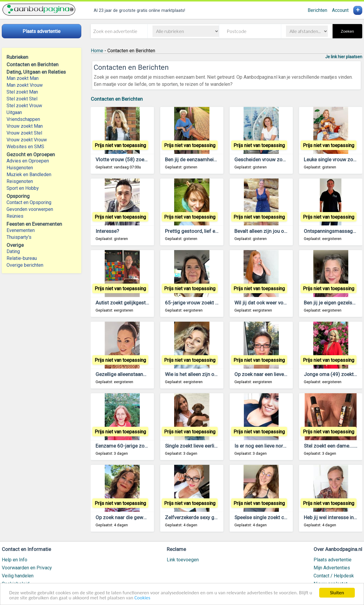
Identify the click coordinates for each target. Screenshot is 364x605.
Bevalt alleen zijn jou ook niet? (268, 231)
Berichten (317, 10)
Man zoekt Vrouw (25, 85)
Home (97, 51)
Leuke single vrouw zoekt (332, 159)
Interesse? (107, 231)
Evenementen (21, 230)
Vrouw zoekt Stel (24, 133)
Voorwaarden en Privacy (27, 568)
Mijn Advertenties (332, 568)
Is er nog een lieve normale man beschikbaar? (285, 446)
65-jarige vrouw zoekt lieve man (201, 303)
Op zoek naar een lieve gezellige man (275, 374)
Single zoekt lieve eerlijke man (198, 446)
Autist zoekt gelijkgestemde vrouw (134, 303)
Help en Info (15, 560)
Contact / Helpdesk (334, 576)
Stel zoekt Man (22, 92)
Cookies (142, 598)
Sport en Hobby (23, 188)
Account (340, 10)
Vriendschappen (23, 119)
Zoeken (347, 31)
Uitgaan (14, 112)
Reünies (15, 216)
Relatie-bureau (22, 258)
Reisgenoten (20, 181)
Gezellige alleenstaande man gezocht (137, 374)
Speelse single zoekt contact (266, 517)
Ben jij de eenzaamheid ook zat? (201, 159)
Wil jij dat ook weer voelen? (265, 303)
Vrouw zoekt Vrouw (27, 140)
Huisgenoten (20, 168)
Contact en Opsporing (29, 202)
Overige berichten (25, 265)
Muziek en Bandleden (29, 174)
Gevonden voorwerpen (30, 209)
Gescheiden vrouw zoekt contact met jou (280, 159)
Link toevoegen (183, 560)
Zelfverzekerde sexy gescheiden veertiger (212, 517)
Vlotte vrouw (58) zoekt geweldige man (140, 159)
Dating (13, 251)
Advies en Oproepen (28, 161)
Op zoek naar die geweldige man (132, 517)
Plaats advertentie (333, 560)
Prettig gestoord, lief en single (199, 231)
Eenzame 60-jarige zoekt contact (133, 446)
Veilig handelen (18, 576)
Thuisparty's (19, 237)
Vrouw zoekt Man (25, 126)
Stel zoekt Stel (22, 99)
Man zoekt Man (23, 78)
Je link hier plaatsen (344, 57)
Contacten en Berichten (117, 99)
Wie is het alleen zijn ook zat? (198, 374)
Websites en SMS (25, 147)
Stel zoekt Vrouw (24, 106)
